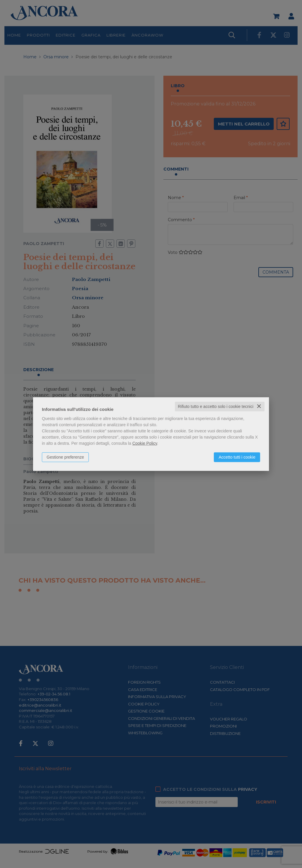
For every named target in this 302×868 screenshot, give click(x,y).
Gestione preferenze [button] (65, 457)
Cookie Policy (145, 443)
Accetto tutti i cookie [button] (237, 457)
